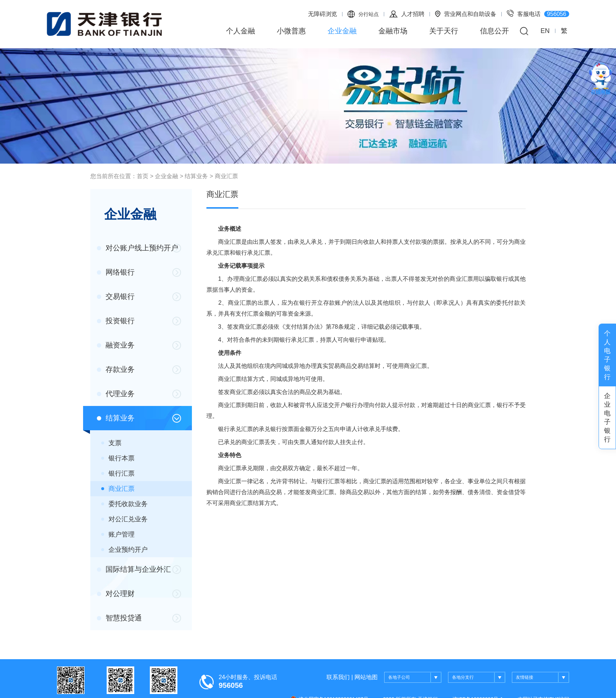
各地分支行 (479, 678)
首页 (143, 176)
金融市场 (393, 31)
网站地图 (366, 677)
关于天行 (444, 31)
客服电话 (538, 13)
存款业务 (116, 369)
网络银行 (116, 272)
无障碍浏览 (323, 14)
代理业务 (116, 394)
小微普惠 (291, 31)
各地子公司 (415, 678)
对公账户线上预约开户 (137, 248)
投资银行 (116, 321)
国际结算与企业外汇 (134, 569)
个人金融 (241, 31)
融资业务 (116, 345)
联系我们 (338, 677)
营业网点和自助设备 (466, 14)
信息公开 (494, 31)
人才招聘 (407, 14)
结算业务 (196, 176)
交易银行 (116, 296)
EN (545, 31)
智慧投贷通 (119, 618)
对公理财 (116, 594)
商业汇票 (226, 176)
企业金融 (342, 31)
